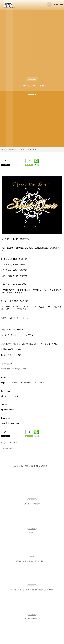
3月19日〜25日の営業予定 (32, 505)
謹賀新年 (32, 534)
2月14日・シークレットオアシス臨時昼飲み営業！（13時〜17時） (32, 591)
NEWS (32, 558)
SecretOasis (32, 79)
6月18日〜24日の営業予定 (32, 620)
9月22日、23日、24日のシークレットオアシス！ (32, 562)
